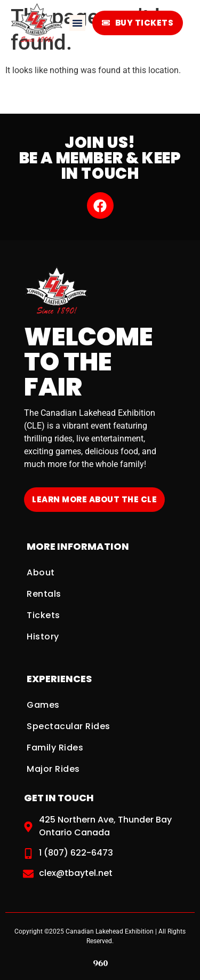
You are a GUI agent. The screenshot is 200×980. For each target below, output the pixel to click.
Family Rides (55, 748)
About (41, 572)
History (43, 637)
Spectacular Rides (69, 726)
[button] (77, 23)
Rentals (44, 594)
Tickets (43, 615)
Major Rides (53, 769)
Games (43, 705)
